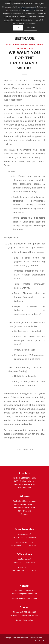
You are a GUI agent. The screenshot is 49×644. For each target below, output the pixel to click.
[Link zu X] (39, 641)
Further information (24, 620)
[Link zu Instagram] (36, 641)
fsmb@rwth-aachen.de (27, 594)
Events (10, 44)
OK (18, 28)
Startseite (28, 48)
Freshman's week (25, 44)
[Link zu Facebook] (43, 641)
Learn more (31, 28)
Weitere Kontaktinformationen (24, 599)
